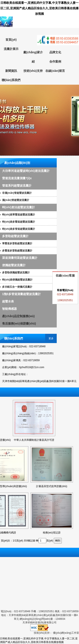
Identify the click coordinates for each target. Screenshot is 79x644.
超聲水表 (8, 301)
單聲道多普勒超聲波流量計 (17, 243)
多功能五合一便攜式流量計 (17, 287)
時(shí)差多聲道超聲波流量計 (19, 222)
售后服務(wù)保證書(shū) (19, 323)
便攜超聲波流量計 (14, 265)
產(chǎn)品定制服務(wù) (18, 316)
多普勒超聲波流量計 (15, 236)
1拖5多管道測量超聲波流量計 (21, 294)
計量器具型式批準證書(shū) (52, 486)
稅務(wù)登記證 (52, 533)
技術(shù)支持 (33, 71)
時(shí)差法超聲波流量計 (18, 207)
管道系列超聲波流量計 (17, 186)
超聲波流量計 (39, 120)
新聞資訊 (11, 71)
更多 (51, 338)
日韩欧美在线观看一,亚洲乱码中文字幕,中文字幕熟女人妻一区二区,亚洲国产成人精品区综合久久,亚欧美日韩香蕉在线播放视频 (39, 8)
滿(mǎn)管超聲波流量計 (16, 200)
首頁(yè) (11, 40)
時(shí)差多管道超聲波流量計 (19, 229)
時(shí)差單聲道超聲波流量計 (19, 215)
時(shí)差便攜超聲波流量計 (17, 280)
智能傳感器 (9, 309)
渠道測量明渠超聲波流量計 (20, 258)
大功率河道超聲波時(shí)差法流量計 (26, 171)
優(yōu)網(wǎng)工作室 (66, 633)
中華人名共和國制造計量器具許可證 (34, 440)
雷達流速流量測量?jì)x (17, 178)
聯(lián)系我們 (11, 80)
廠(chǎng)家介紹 (33, 57)
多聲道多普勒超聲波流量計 (17, 251)
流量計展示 (11, 49)
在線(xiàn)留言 (55, 71)
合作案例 (55, 61)
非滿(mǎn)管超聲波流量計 (17, 193)
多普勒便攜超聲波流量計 (16, 273)
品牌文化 (55, 52)
